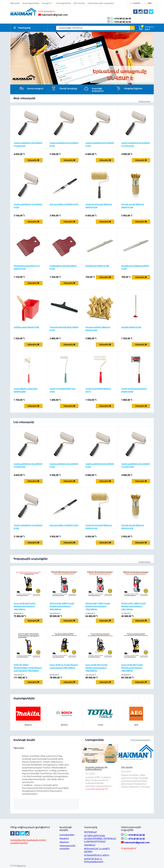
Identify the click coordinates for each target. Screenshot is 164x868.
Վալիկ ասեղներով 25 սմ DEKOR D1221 (64, 144)
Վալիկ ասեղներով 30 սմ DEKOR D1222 (100, 144)
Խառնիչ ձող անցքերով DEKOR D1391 (135, 267)
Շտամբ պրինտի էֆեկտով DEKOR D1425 (98, 328)
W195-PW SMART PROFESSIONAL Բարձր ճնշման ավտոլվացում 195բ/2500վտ (28, 667)
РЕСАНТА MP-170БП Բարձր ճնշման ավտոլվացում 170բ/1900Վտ (98, 606)
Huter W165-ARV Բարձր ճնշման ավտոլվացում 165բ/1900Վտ (25, 606)
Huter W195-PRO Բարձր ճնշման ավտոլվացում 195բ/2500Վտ (96, 667)
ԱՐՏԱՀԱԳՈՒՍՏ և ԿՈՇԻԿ (97, 855)
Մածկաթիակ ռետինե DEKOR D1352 (63, 267)
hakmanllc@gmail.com (54, 15)
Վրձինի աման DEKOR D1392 (26, 327)
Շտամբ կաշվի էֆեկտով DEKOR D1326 (133, 205)
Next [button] (149, 698)
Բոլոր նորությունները (141, 740)
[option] (82, 58)
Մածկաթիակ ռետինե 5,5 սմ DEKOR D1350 (27, 267)
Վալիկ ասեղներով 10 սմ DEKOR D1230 (28, 205)
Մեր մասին (127, 767)
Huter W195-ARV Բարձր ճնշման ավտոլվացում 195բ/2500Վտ (132, 667)
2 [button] (146, 79)
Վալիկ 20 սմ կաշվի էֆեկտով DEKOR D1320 (99, 205)
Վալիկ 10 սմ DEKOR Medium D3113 (98, 390)
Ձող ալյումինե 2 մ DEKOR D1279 (64, 204)
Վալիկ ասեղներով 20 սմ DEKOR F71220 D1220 (28, 144)
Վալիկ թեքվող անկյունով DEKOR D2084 (25, 390)
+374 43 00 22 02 (124, 22)
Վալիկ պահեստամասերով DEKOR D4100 (134, 390)
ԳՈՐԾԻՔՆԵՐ (91, 832)
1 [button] (142, 79)
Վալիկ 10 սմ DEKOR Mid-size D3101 (63, 390)
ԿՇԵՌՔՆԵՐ (90, 845)
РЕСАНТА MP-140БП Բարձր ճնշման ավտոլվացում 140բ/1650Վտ (134, 606)
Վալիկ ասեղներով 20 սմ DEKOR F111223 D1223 (136, 144)
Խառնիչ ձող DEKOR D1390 (97, 265)
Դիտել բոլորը (144, 101)
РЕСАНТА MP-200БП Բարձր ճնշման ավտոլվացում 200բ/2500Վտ (62, 606)
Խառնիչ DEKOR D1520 (131, 327)
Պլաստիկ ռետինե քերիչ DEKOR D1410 (64, 328)
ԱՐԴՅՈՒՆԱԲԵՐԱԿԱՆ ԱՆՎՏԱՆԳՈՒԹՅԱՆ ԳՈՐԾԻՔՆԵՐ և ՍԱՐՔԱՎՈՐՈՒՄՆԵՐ (100, 838)
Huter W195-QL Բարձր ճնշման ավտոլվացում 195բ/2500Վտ (64, 666)
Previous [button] (139, 698)
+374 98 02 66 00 (124, 19)
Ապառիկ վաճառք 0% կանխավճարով (96, 768)
